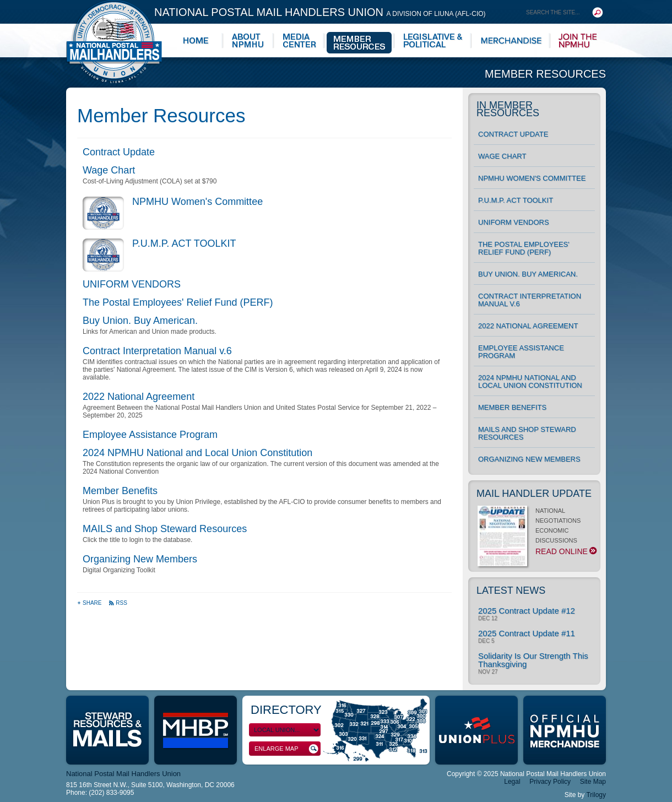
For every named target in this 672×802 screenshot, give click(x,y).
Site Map (593, 782)
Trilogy (596, 795)
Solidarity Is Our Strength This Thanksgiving (533, 660)
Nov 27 (488, 672)
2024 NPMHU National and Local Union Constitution (197, 453)
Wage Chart (109, 170)
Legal (512, 782)
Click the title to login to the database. (137, 540)
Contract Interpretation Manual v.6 (157, 351)
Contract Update (119, 152)
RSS (118, 603)
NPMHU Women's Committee (197, 202)
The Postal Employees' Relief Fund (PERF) (178, 302)
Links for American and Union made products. (150, 332)
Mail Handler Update (534, 494)
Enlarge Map (286, 749)
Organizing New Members (140, 559)
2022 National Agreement (139, 397)
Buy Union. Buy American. (140, 321)
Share (90, 603)
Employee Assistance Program (150, 435)
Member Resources (545, 74)
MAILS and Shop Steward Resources (165, 529)
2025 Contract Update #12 (527, 611)
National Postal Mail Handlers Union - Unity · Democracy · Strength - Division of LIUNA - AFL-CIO (114, 42)
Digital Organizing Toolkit (119, 570)
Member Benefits (120, 491)
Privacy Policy (550, 782)
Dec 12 (488, 619)
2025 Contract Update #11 (527, 633)
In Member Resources (508, 109)
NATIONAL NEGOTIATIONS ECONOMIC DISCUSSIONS (536, 534)
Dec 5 (486, 641)
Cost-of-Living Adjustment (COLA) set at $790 (150, 181)
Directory (286, 710)
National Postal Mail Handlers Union (320, 12)
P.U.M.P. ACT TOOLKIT (184, 243)
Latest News (511, 590)
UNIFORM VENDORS (132, 284)
